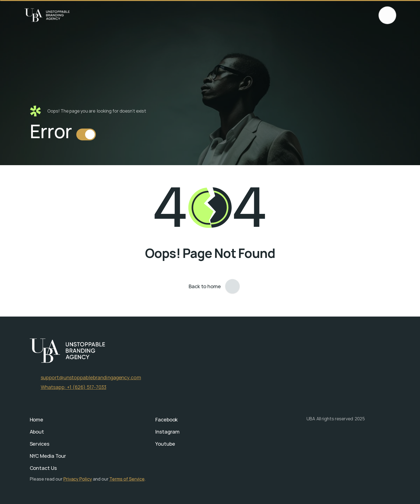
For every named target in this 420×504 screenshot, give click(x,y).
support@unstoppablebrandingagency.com (91, 377)
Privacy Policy (78, 479)
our (105, 479)
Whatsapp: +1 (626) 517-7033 (74, 387)
